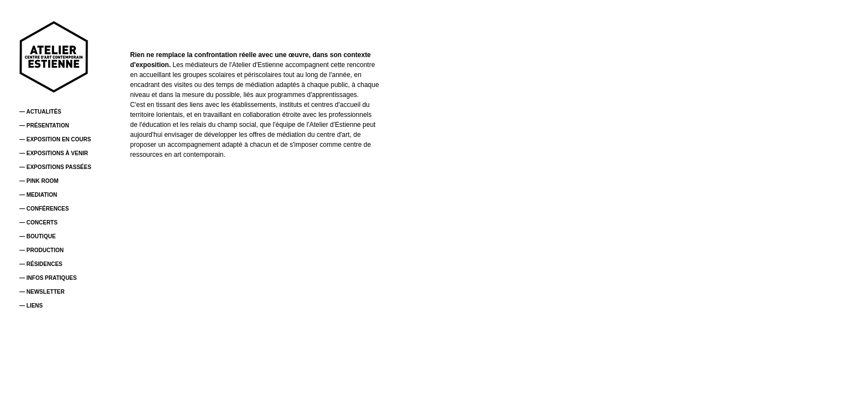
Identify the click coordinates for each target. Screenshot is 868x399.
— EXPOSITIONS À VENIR (54, 153)
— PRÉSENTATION (44, 126)
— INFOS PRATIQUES (48, 278)
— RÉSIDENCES (41, 264)
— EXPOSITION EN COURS (55, 139)
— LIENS (31, 306)
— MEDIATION (38, 195)
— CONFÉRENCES (44, 209)
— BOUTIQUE (38, 236)
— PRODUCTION (42, 250)
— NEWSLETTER (42, 292)
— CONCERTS (38, 222)
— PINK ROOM (39, 181)
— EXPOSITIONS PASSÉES (55, 167)
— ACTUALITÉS (40, 112)
